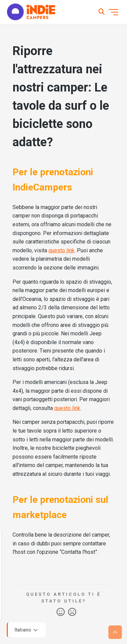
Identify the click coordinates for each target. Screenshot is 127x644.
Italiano (27, 630)
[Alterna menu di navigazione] (113, 12)
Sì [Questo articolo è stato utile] (61, 612)
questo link (61, 250)
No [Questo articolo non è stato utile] (72, 612)
